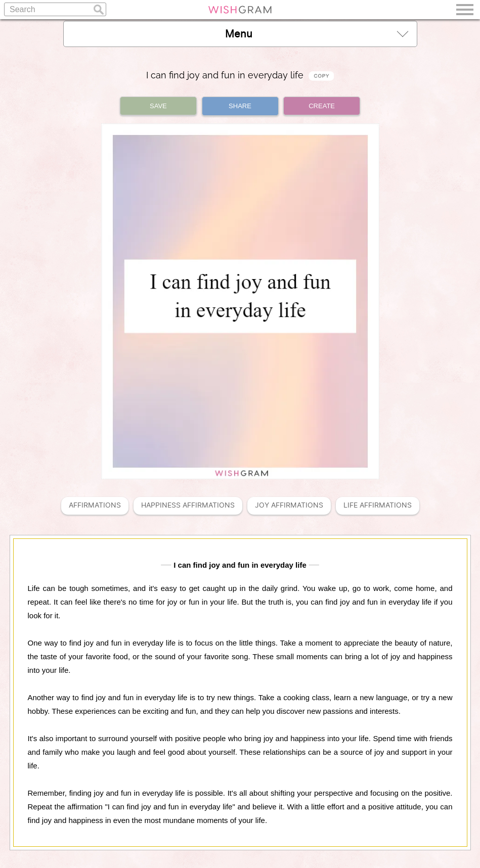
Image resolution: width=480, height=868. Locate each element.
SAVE (158, 106)
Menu (317, 34)
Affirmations (95, 505)
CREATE (322, 106)
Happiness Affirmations (188, 505)
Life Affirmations (378, 505)
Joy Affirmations (289, 505)
